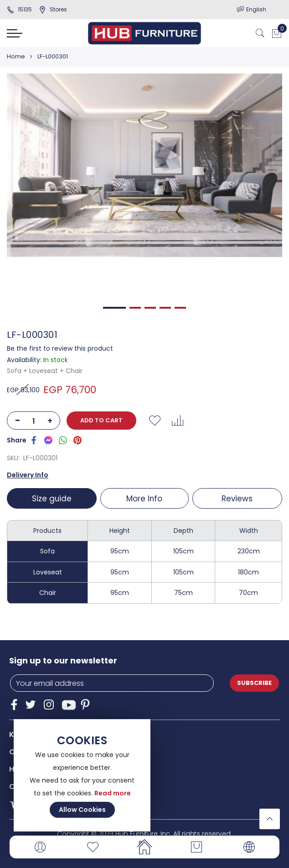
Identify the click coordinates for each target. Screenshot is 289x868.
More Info (144, 499)
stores (53, 9)
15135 (19, 9)
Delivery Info (28, 475)
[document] (82, 775)
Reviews (237, 499)
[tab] (53, 498)
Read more (113, 793)
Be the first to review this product (60, 348)
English (256, 9)
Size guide (52, 499)
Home (16, 56)
